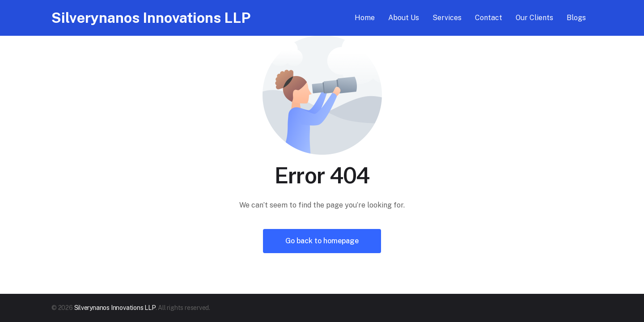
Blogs (576, 18)
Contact (489, 18)
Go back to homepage (322, 241)
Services (447, 18)
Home (365, 18)
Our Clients (534, 18)
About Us (404, 18)
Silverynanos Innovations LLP (151, 18)
